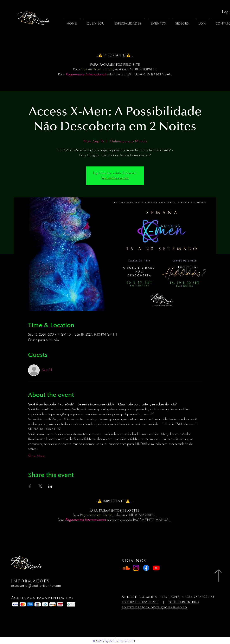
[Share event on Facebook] (30, 486)
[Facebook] (146, 568)
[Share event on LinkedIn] (50, 486)
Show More (36, 456)
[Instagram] (136, 568)
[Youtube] (156, 568)
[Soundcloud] (126, 568)
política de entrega (184, 602)
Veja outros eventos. (115, 178)
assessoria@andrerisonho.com (36, 586)
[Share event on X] (40, 486)
